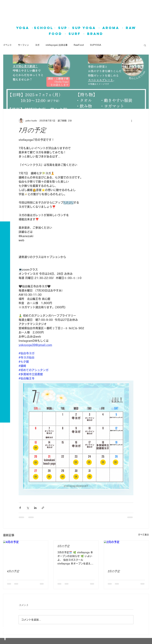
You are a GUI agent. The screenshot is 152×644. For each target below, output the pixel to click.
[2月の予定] (126, 553)
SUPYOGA (96, 45)
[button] (5, 5)
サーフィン (23, 45)
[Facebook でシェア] (20, 508)
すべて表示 (143, 535)
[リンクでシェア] (43, 508)
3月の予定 (64, 546)
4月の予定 (13, 571)
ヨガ (37, 45)
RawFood (79, 45)
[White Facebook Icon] (5, 638)
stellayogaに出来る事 (57, 45)
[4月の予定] (26, 553)
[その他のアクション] (132, 121)
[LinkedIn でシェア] (35, 508)
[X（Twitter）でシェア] (28, 508)
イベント (7, 45)
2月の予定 (114, 571)
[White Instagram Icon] (5, 629)
